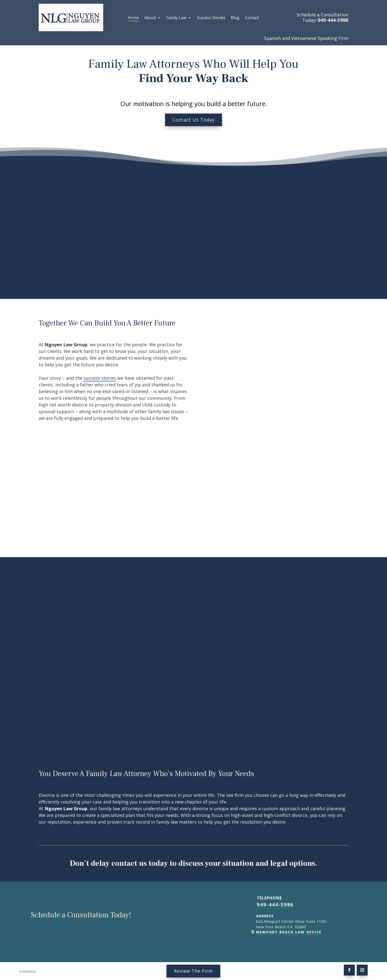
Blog (235, 18)
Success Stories (211, 18)
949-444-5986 (275, 905)
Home (133, 18)
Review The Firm (193, 971)
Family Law (176, 18)
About (150, 18)
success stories (100, 378)
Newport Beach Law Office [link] (289, 932)
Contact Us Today (193, 120)
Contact (252, 18)
